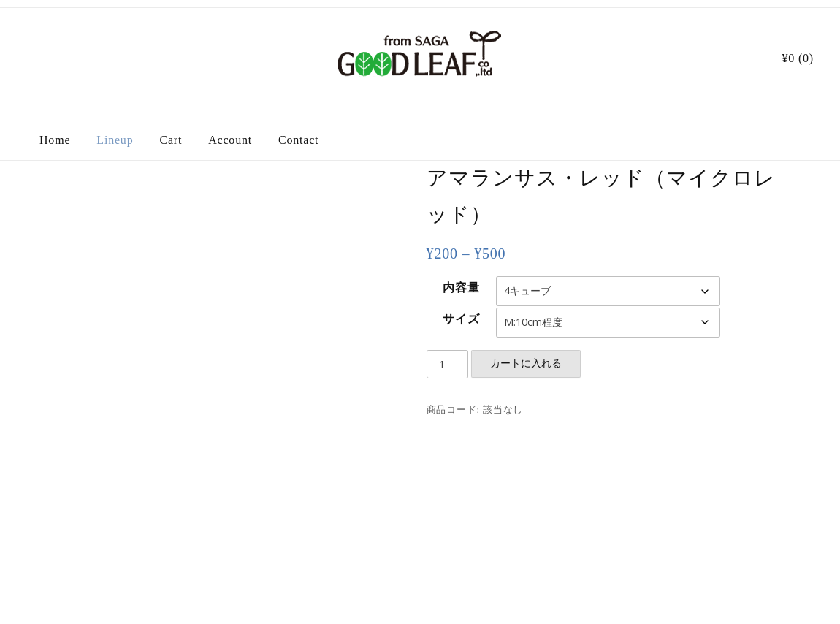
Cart (171, 140)
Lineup (115, 140)
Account (230, 140)
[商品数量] (448, 365)
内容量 (461, 288)
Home (55, 140)
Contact (298, 140)
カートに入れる (526, 363)
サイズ (461, 319)
